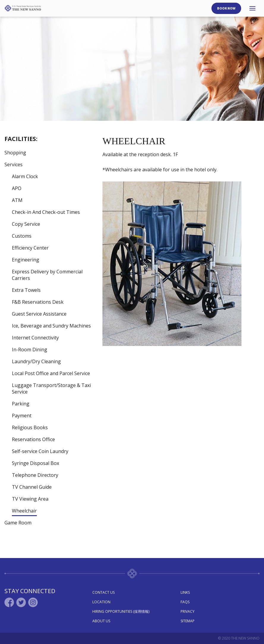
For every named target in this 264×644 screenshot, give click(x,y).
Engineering (26, 260)
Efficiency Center (30, 248)
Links (185, 592)
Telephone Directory (35, 475)
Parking (21, 404)
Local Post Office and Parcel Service (51, 373)
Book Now (226, 8)
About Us (101, 621)
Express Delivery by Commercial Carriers (47, 275)
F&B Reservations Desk (38, 302)
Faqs (185, 602)
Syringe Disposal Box (35, 463)
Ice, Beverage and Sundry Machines (51, 326)
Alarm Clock (25, 176)
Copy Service (26, 224)
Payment (22, 416)
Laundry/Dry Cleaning (36, 361)
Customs (22, 236)
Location (101, 602)
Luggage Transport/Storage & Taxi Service (51, 388)
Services (14, 164)
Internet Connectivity (35, 338)
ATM (17, 200)
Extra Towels (26, 290)
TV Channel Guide (32, 487)
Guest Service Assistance (39, 314)
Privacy (188, 611)
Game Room (18, 523)
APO (17, 188)
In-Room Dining (30, 350)
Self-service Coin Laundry (40, 451)
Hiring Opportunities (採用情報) (121, 611)
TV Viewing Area (30, 499)
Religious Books (30, 427)
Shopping (15, 153)
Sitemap (188, 621)
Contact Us (103, 592)
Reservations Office (33, 439)
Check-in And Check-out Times (46, 212)
